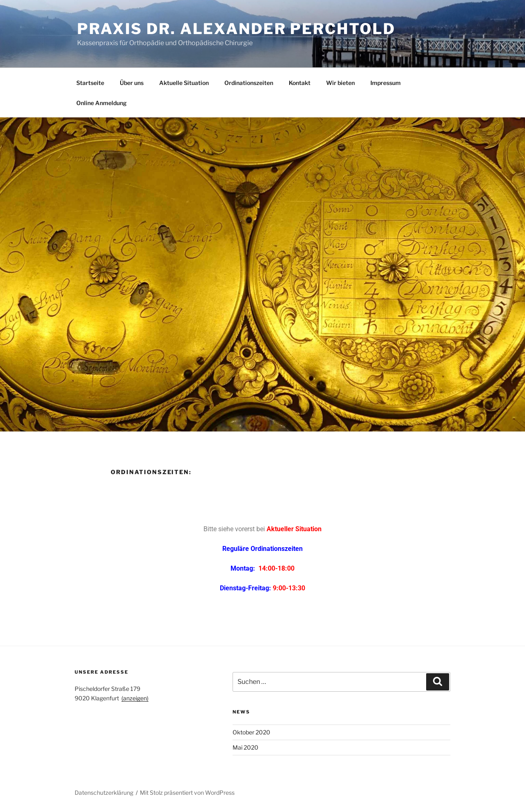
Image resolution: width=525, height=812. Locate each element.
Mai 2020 (245, 747)
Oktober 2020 (251, 732)
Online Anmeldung (102, 103)
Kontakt (300, 83)
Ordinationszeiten (249, 83)
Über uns (132, 83)
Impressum (386, 83)
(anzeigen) (135, 698)
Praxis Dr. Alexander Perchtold (236, 29)
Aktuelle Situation (184, 83)
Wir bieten (340, 83)
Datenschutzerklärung (104, 793)
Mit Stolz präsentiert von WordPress (187, 793)
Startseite (90, 83)
